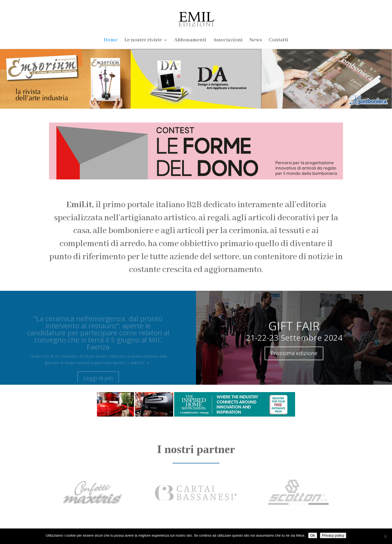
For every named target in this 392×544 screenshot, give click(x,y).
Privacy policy (333, 535)
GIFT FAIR (294, 330)
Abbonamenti (190, 41)
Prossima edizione (294, 357)
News (256, 41)
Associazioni (228, 41)
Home (111, 41)
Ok (313, 535)
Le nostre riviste (143, 41)
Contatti (278, 41)
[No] (385, 536)
